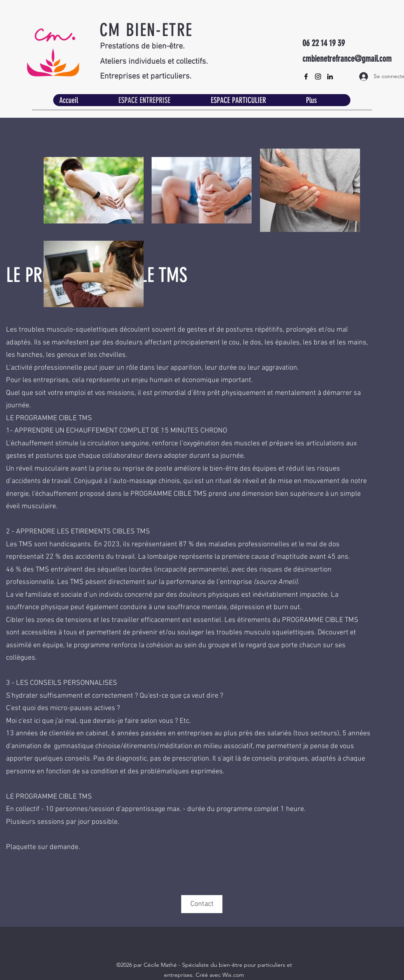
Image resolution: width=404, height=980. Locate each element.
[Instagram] (318, 76)
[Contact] (202, 904)
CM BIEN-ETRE (146, 30)
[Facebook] (306, 76)
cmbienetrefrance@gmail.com (347, 59)
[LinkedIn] (330, 76)
